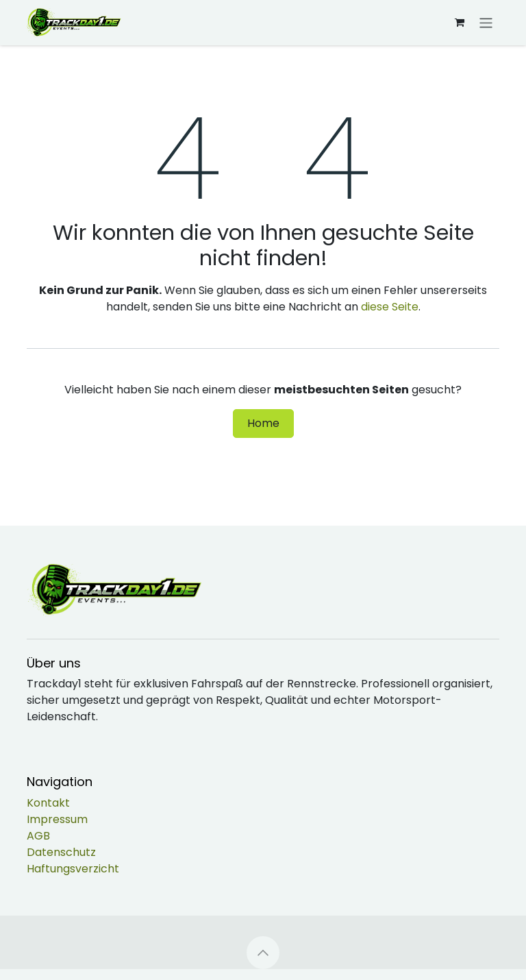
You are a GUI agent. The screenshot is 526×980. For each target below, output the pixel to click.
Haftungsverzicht (73, 869)
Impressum (57, 819)
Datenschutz (61, 852)
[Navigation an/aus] (486, 22)
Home (263, 423)
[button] (263, 953)
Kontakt (48, 803)
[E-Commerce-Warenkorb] (460, 23)
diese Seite (390, 307)
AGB (38, 836)
